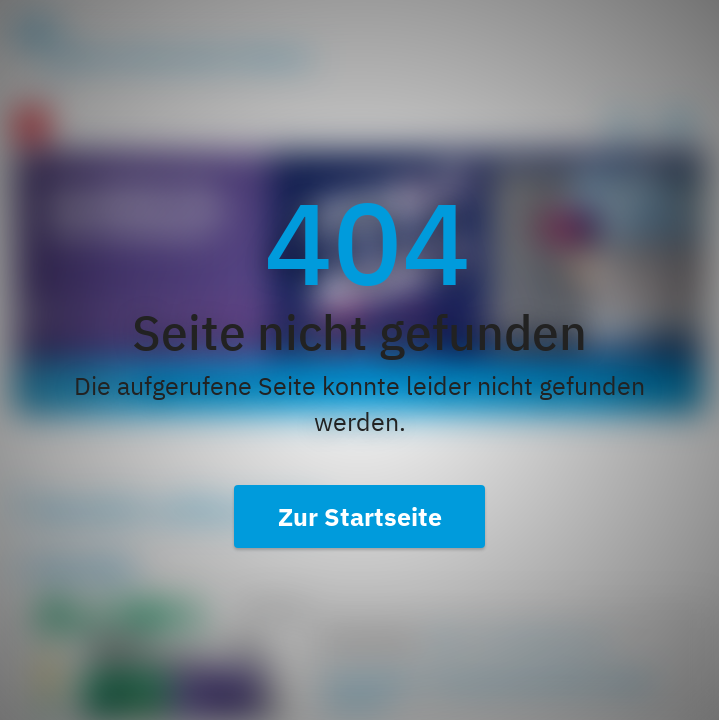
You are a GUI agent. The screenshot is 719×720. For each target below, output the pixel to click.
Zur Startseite (360, 516)
